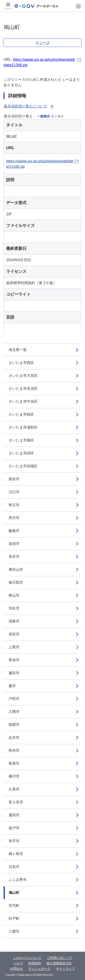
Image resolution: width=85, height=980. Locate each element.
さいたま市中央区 (23, 401)
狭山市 (14, 595)
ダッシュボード (39, 969)
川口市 (14, 492)
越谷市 (14, 673)
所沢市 (14, 518)
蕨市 (12, 686)
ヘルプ (18, 963)
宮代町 (14, 906)
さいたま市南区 (21, 440)
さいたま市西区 (21, 363)
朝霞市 (14, 725)
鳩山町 (14, 893)
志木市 (14, 737)
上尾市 (14, 647)
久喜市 (14, 789)
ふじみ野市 (18, 880)
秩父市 (14, 505)
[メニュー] (8, 6)
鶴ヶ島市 (16, 854)
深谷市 (14, 634)
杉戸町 (14, 918)
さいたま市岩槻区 (23, 466)
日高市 (14, 867)
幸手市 (14, 841)
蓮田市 (14, 815)
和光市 (14, 750)
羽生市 (14, 608)
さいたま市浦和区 (23, 427)
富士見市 (16, 802)
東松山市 (16, 569)
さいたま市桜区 (21, 414)
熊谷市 (14, 479)
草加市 (14, 660)
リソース (43, 43)
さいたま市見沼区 (23, 389)
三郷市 (14, 931)
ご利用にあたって (60, 958)
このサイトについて (27, 958)
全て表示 (57, 116)
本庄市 (14, 557)
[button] (78, 6)
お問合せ (17, 969)
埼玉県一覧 (18, 350)
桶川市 (14, 776)
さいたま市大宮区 (23, 376)
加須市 (14, 544)
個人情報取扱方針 (59, 963)
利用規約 (35, 963)
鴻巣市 (14, 621)
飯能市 (14, 531)
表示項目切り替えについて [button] (29, 106)
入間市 (14, 712)
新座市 (14, 763)
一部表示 (44, 116)
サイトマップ (66, 969)
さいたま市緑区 (21, 453)
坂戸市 (14, 828)
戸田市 (14, 699)
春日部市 (16, 582)
